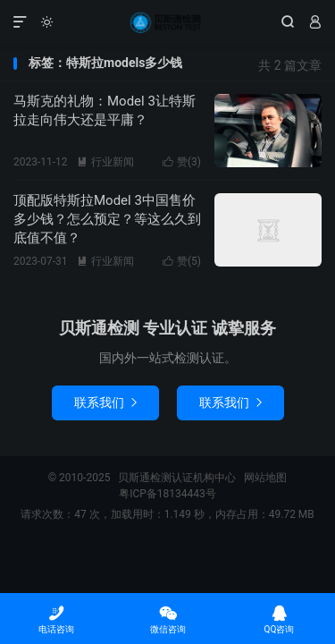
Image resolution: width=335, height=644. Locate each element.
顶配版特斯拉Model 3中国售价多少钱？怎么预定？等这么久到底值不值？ (107, 219)
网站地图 (265, 478)
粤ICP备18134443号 (167, 494)
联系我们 (105, 402)
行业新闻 (105, 162)
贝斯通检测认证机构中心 (167, 22)
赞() (182, 162)
